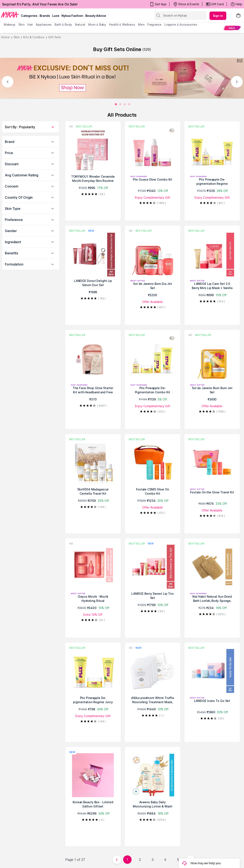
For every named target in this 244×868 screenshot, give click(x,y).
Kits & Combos (34, 37)
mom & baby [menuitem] (97, 24)
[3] (129, 104)
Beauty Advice (96, 16)
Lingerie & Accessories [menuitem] (181, 24)
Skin (17, 37)
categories (29, 16)
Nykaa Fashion (72, 16)
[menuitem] (232, 28)
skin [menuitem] (21, 24)
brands (45, 16)
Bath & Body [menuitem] (63, 24)
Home (5, 37)
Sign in (218, 16)
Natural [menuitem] (80, 24)
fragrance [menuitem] (154, 24)
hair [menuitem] (30, 24)
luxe (56, 16)
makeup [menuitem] (10, 24)
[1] (120, 104)
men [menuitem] (141, 24)
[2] (125, 104)
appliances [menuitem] (44, 24)
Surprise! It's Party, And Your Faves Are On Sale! (40, 4)
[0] (116, 104)
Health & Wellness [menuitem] (122, 24)
